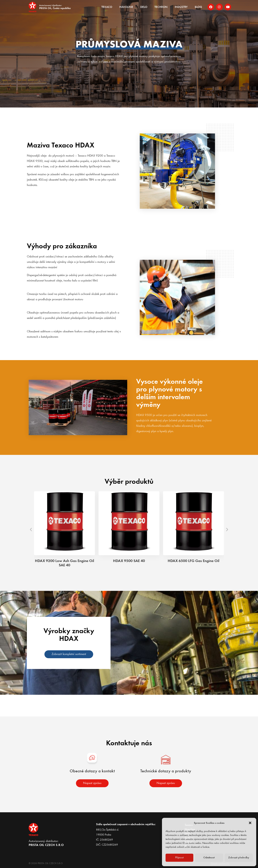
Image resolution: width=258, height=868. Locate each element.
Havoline (126, 7)
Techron (161, 7)
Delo (144, 7)
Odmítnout (209, 858)
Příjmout (179, 858)
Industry (181, 7)
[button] (250, 823)
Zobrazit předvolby (239, 858)
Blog (198, 7)
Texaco (107, 7)
